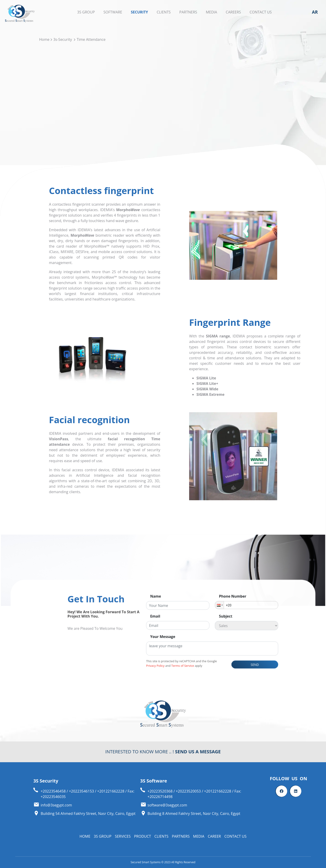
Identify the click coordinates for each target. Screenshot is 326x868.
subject (201, 642)
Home (44, 39)
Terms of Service (175, 672)
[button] (197, 635)
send (219, 671)
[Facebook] (282, 791)
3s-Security (63, 39)
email (158, 642)
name (158, 629)
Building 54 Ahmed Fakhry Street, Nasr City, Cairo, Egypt (88, 814)
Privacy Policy (158, 672)
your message (163, 654)
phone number (205, 629)
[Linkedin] (296, 791)
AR (315, 12)
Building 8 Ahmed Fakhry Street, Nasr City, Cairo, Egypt (194, 814)
